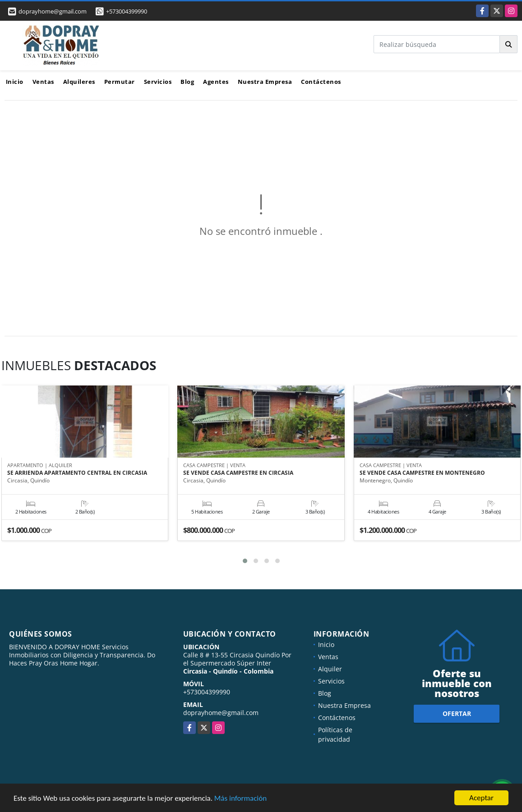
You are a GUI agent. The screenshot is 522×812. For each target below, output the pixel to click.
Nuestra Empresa (265, 82)
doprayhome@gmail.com (221, 713)
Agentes (216, 82)
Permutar (120, 82)
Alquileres (79, 82)
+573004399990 (127, 11)
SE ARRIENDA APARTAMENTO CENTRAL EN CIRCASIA (77, 473)
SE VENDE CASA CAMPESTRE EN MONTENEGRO (422, 473)
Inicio (15, 82)
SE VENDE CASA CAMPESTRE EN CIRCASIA (238, 473)
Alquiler (330, 669)
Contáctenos (321, 82)
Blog (187, 82)
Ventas (43, 82)
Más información (240, 798)
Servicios (158, 82)
